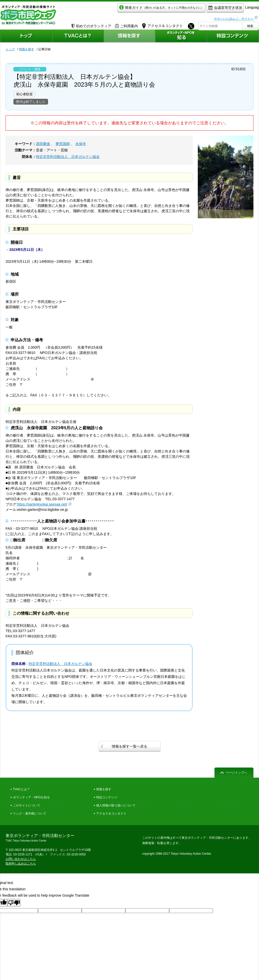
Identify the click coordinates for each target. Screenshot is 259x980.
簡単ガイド (138, 9)
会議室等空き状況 (202, 9)
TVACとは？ (21, 789)
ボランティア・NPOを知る (31, 797)
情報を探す (27, 49)
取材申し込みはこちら (21, 864)
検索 (250, 25)
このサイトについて (27, 805)
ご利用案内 (126, 25)
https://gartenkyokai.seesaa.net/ (42, 504)
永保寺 (81, 144)
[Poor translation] (14, 903)
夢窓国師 (63, 144)
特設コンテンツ (107, 797)
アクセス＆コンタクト (111, 814)
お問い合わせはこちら (21, 859)
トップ (10, 49)
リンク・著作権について (30, 814)
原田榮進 (43, 144)
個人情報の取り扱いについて (116, 805)
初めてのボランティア (91, 25)
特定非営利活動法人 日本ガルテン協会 (68, 157)
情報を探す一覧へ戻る (129, 746)
